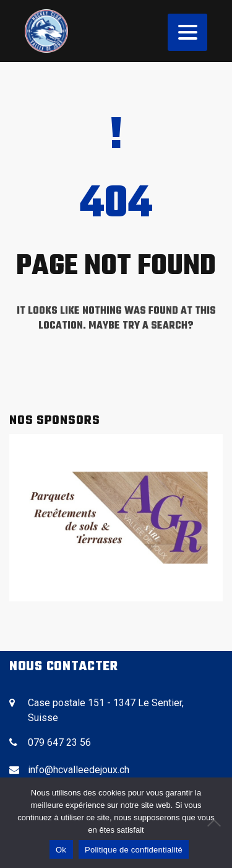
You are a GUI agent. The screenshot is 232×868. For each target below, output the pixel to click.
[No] (217, 823)
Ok (61, 850)
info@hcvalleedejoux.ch (79, 770)
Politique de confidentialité (134, 850)
